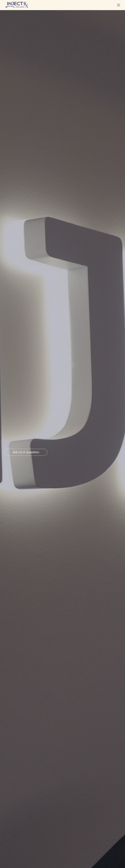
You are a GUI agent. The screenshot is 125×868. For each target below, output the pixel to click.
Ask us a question (26, 452)
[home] (17, 5)
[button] (118, 5)
